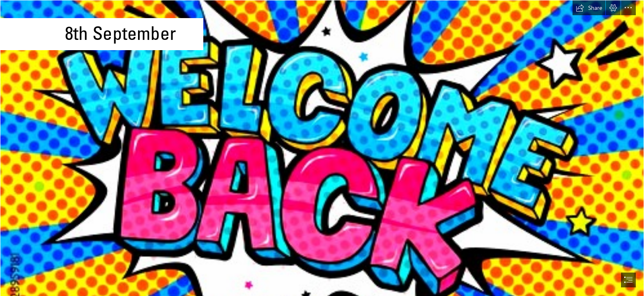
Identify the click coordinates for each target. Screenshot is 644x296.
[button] (589, 8)
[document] (322, 148)
